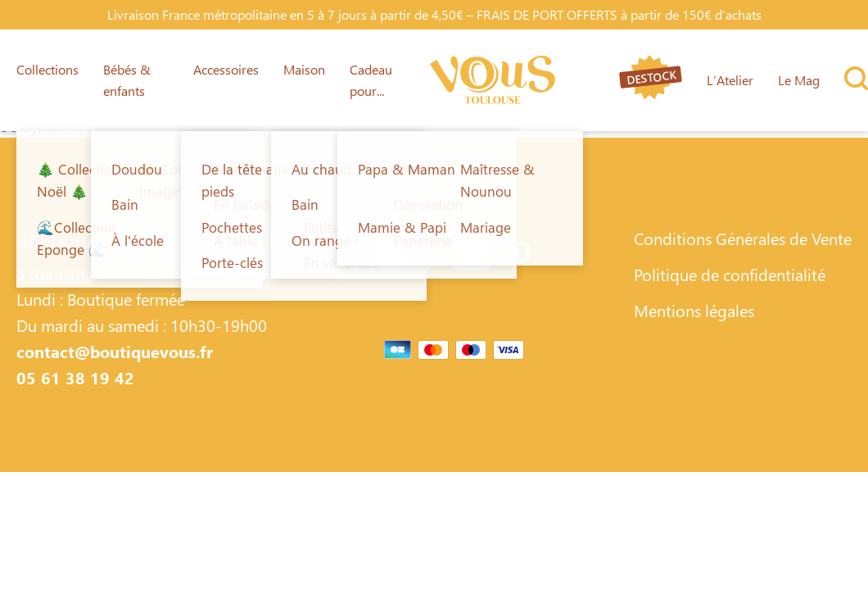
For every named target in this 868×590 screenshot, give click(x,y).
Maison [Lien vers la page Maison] (304, 69)
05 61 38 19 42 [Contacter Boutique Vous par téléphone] (75, 377)
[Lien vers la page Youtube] (472, 259)
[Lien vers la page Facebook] (429, 259)
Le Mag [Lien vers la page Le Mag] (799, 80)
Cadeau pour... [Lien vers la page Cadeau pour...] (371, 80)
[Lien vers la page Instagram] (391, 259)
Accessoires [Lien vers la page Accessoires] (226, 69)
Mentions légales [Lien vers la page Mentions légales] (694, 310)
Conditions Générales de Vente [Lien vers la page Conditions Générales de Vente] (743, 238)
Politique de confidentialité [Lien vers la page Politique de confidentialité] (730, 274)
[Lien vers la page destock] (651, 80)
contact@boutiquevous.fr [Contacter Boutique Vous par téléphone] (115, 351)
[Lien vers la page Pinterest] (519, 259)
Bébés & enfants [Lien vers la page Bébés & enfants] (127, 80)
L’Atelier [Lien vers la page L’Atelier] (730, 80)
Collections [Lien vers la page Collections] (47, 69)
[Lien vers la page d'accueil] (493, 80)
